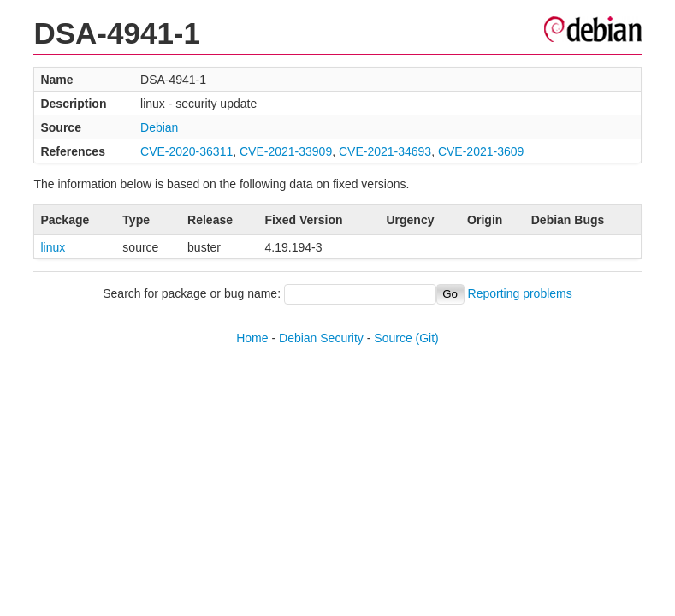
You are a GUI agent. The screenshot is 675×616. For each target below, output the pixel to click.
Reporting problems (520, 293)
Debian (159, 127)
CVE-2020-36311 (187, 151)
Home (252, 338)
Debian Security (321, 338)
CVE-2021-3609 (481, 151)
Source (393, 338)
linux (53, 247)
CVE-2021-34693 (385, 151)
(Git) (427, 338)
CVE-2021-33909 (286, 151)
